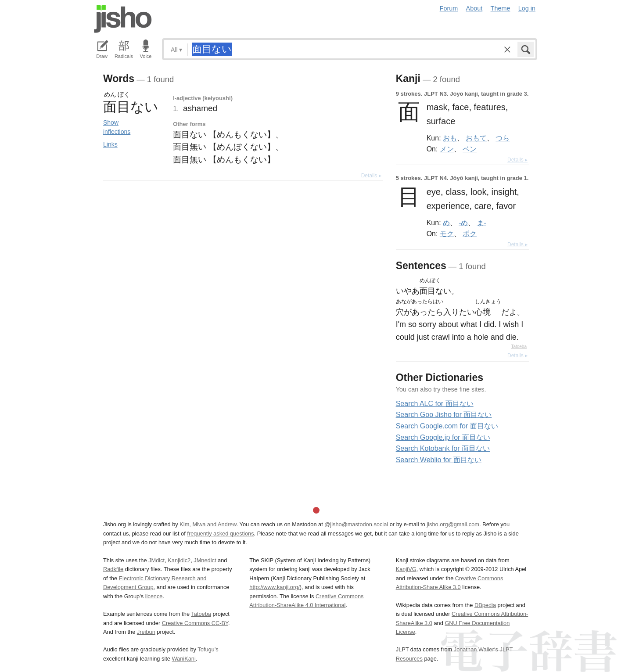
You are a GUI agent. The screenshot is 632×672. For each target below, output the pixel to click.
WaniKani (184, 659)
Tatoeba (519, 347)
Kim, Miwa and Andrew (208, 524)
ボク (470, 234)
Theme (501, 8)
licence (154, 596)
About (474, 8)
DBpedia (485, 605)
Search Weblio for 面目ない (439, 460)
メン (447, 149)
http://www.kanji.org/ (275, 587)
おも (450, 138)
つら (503, 138)
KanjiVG (406, 569)
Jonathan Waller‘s (476, 649)
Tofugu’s (208, 649)
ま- (482, 223)
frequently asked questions (220, 534)
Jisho (123, 19)
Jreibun (146, 632)
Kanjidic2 (179, 560)
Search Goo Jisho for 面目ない (444, 415)
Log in (527, 8)
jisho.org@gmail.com (453, 524)
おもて (476, 138)
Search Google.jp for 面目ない (443, 437)
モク (447, 234)
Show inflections (117, 127)
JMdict (156, 560)
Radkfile (113, 569)
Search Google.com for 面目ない (447, 426)
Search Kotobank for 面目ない (443, 448)
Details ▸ (371, 176)
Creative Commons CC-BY (195, 623)
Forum (449, 8)
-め (463, 223)
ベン (470, 149)
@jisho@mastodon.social (356, 524)
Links (110, 144)
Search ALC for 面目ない (435, 404)
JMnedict (205, 560)
